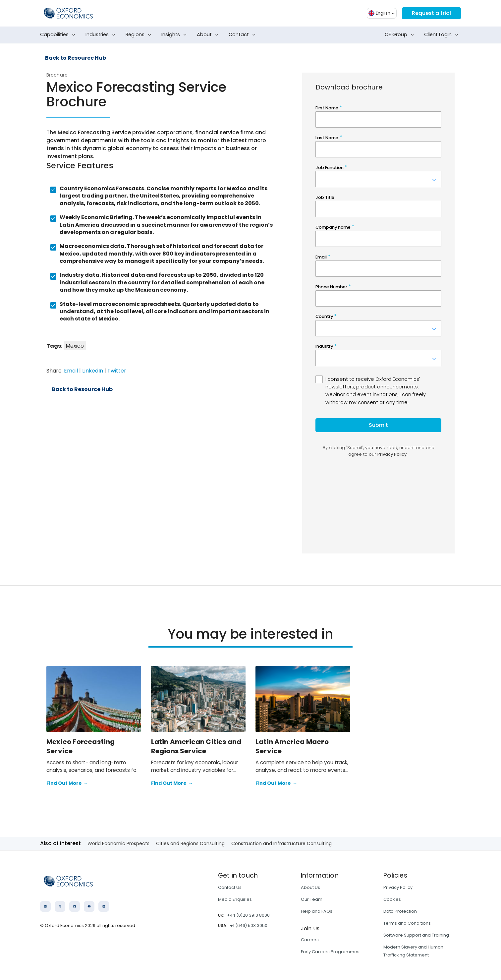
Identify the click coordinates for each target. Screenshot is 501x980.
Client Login (443, 35)
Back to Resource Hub (76, 58)
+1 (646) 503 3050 (249, 925)
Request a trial (431, 13)
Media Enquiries (235, 899)
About (209, 35)
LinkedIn (93, 371)
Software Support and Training (416, 935)
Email (71, 371)
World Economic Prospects (118, 843)
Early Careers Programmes (330, 952)
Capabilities (59, 35)
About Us (310, 887)
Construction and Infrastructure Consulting (281, 843)
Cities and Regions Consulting (190, 843)
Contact (243, 35)
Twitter (117, 371)
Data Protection (400, 911)
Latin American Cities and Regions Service (196, 746)
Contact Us (230, 887)
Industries (102, 35)
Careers (310, 940)
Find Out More (67, 783)
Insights (175, 35)
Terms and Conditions (407, 923)
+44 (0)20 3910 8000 (248, 915)
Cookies (392, 899)
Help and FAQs (317, 911)
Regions (140, 35)
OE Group (401, 35)
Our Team (312, 899)
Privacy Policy (398, 887)
